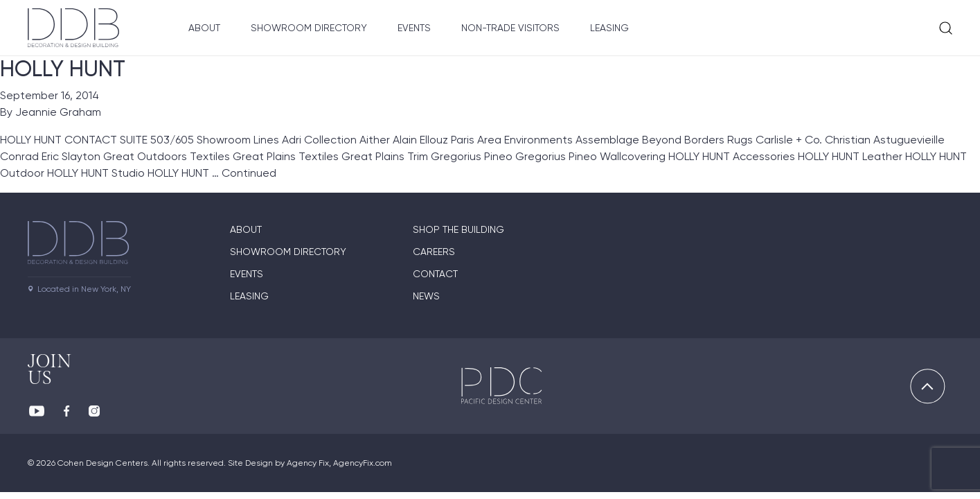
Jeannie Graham (58, 112)
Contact (435, 274)
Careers (434, 252)
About (204, 28)
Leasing (609, 28)
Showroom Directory (309, 28)
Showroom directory (288, 252)
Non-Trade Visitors (510, 28)
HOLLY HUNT (63, 69)
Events (414, 28)
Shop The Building (458, 229)
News (426, 296)
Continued (249, 173)
